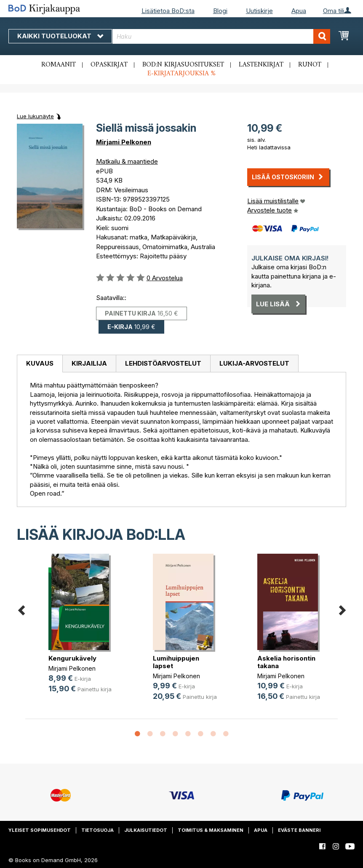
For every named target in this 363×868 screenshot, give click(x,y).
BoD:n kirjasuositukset (183, 65)
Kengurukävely (72, 658)
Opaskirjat (109, 65)
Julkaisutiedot (146, 830)
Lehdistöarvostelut (163, 363)
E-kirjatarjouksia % (181, 74)
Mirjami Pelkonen (124, 142)
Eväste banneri (299, 830)
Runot (310, 65)
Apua (299, 11)
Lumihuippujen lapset (176, 662)
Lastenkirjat (261, 65)
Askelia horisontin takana (286, 662)
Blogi (220, 11)
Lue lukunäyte (35, 116)
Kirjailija (89, 363)
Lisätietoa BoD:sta (168, 11)
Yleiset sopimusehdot (40, 830)
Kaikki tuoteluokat (60, 36)
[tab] (40, 364)
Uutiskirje (259, 11)
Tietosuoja (97, 830)
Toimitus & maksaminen (211, 830)
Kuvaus (40, 363)
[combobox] (222, 36)
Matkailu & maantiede (127, 161)
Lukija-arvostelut (254, 363)
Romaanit (59, 65)
